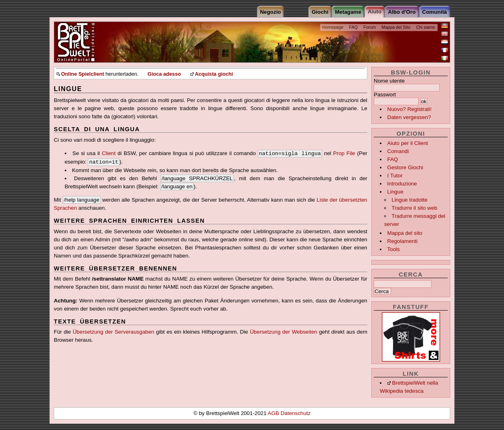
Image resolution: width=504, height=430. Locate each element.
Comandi (398, 151)
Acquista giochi (214, 74)
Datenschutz (296, 413)
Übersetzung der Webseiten (284, 332)
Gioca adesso (164, 74)
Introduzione (402, 184)
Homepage (333, 27)
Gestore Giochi (405, 167)
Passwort (385, 95)
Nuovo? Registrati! (409, 109)
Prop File (344, 153)
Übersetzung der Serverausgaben (114, 332)
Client (109, 153)
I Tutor (395, 176)
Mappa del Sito (396, 27)
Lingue (395, 192)
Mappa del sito (405, 233)
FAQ (353, 27)
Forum (370, 27)
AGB (274, 413)
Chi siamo (425, 27)
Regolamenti (402, 241)
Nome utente (389, 81)
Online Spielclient (83, 74)
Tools (393, 249)
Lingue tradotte (410, 200)
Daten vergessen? (409, 117)
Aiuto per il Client (408, 143)
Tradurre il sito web (414, 208)
